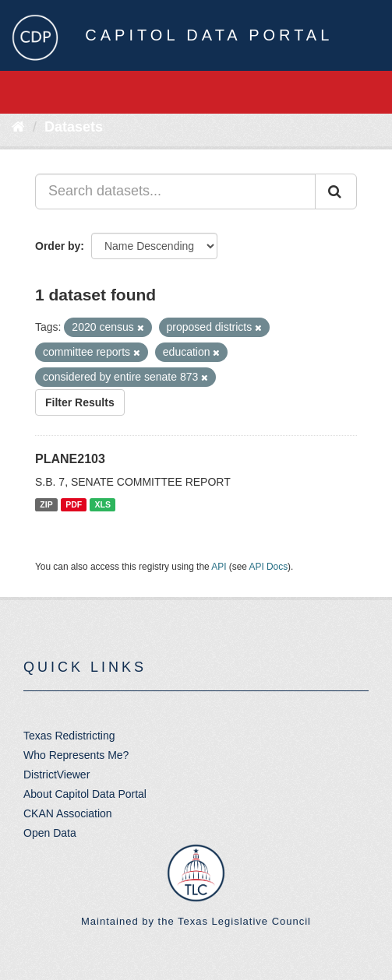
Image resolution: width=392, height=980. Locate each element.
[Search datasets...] (175, 191)
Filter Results (80, 402)
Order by (58, 246)
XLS (103, 504)
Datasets (74, 127)
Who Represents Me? (76, 755)
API (219, 567)
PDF (74, 504)
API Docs (269, 567)
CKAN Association (68, 813)
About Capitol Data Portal (85, 794)
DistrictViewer (57, 775)
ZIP (46, 504)
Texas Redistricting (69, 736)
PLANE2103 (70, 459)
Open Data (50, 833)
